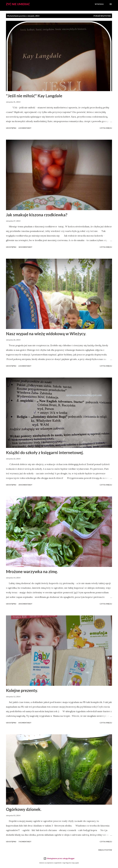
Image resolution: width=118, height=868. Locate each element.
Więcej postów (105, 850)
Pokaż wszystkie (102, 16)
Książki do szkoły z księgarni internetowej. (45, 452)
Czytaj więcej (106, 128)
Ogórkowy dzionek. (24, 809)
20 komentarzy (25, 485)
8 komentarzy (25, 723)
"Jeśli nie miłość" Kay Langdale (34, 96)
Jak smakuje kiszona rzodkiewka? (37, 215)
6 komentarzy (25, 128)
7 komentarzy (25, 842)
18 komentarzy (25, 247)
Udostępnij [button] (11, 128)
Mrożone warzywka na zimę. (32, 571)
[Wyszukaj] (99, 4)
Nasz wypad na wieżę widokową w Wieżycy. (46, 334)
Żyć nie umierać (18, 4)
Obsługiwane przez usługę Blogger (59, 858)
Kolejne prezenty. (22, 690)
